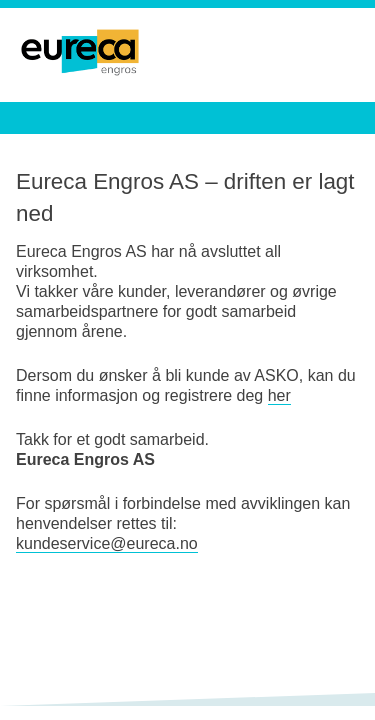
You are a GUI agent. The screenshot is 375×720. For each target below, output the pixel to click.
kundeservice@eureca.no (107, 543)
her (279, 395)
